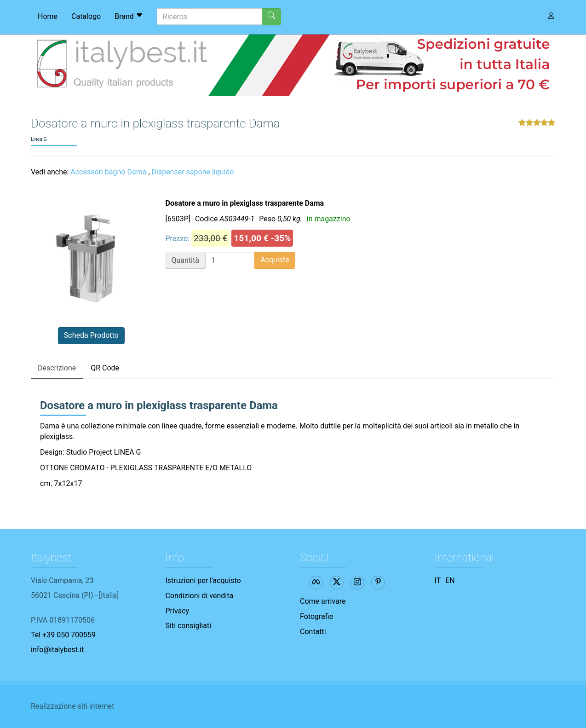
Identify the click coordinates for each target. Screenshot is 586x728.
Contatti (313, 632)
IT (438, 581)
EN (450, 581)
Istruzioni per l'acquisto (203, 581)
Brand (129, 16)
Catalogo (86, 16)
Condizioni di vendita (200, 596)
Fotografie (316, 616)
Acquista (275, 260)
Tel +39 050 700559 (63, 635)
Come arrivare (323, 601)
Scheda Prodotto (91, 335)
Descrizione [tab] (57, 368)
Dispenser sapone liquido (193, 172)
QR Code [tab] (105, 368)
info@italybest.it (57, 650)
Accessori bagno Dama (108, 172)
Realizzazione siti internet (72, 706)
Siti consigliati (189, 626)
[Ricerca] (210, 17)
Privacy (178, 611)
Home (48, 16)
